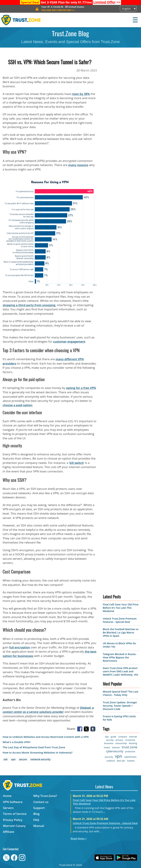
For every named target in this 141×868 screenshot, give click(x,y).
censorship (121, 743)
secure (23, 759)
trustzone (130, 740)
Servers (8, 808)
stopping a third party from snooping (29, 305)
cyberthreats (130, 757)
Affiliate (9, 832)
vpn (13, 759)
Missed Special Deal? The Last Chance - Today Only (121, 693)
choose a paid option (18, 405)
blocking (133, 743)
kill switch (77, 463)
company (123, 737)
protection (130, 752)
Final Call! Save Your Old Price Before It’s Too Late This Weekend (121, 608)
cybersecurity (115, 751)
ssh (6, 759)
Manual (39, 826)
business (109, 743)
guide (114, 737)
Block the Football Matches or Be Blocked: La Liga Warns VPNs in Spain (121, 632)
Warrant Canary (14, 826)
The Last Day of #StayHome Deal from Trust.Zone (34, 747)
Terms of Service (15, 814)
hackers (131, 761)
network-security (40, 759)
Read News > (79, 838)
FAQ (36, 820)
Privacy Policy (13, 820)
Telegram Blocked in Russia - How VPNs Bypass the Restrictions (120, 657)
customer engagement (69, 341)
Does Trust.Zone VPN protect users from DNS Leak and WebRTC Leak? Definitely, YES (121, 671)
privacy (119, 740)
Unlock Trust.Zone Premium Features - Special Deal (120, 620)
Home (7, 796)
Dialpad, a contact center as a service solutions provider (48, 710)
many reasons (78, 165)
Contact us (41, 802)
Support (39, 808)
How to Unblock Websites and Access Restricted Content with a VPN (46, 737)
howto (107, 747)
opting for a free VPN (81, 388)
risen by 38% (81, 94)
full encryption (20, 647)
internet (116, 747)
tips (107, 737)
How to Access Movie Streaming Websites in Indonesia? (38, 753)
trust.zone (129, 747)
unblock (111, 761)
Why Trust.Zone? (45, 796)
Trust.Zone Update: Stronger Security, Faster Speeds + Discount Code (120, 706)
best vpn (121, 761)
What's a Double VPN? (17, 742)
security (109, 757)
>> (107, 2)
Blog (36, 814)
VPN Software (13, 802)
